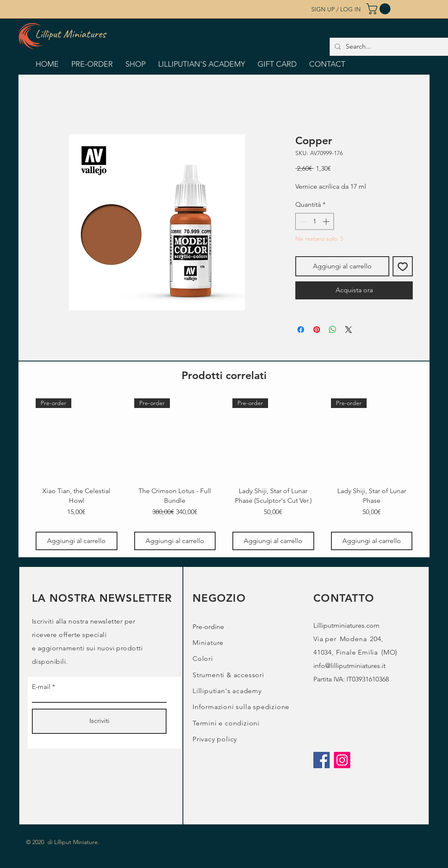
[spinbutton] (315, 221)
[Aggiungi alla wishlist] (403, 266)
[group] (224, 474)
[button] (380, 9)
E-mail (41, 687)
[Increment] (327, 221)
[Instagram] (342, 760)
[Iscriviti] (99, 721)
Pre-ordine (208, 627)
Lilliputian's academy (227, 691)
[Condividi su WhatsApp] (333, 330)
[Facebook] (322, 760)
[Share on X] (349, 330)
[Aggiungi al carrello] (77, 541)
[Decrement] (302, 221)
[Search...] (392, 47)
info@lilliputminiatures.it (349, 666)
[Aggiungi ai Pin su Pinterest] (317, 330)
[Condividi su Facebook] (301, 330)
